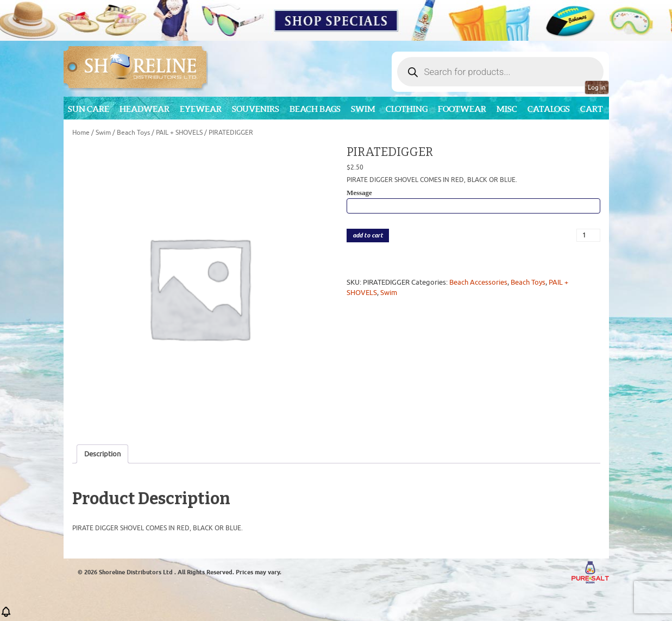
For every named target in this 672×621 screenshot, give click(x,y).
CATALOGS (549, 109)
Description (102, 454)
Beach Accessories (478, 282)
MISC (507, 109)
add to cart (368, 236)
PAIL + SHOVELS (179, 133)
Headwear (145, 109)
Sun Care (89, 109)
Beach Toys (133, 133)
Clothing (407, 109)
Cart (592, 109)
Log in (597, 87)
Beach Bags (315, 109)
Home (81, 133)
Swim (363, 109)
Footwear (462, 109)
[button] (6, 615)
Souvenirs (256, 109)
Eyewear (201, 109)
